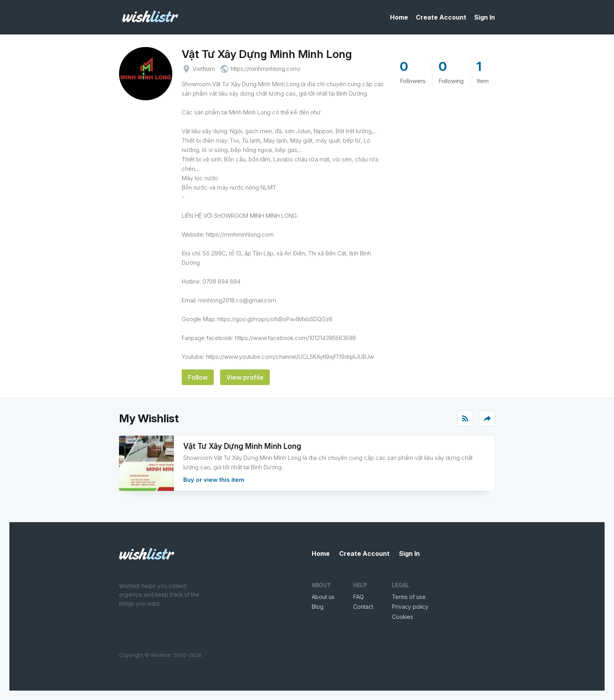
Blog (318, 607)
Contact (363, 607)
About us (323, 597)
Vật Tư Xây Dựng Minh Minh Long (267, 54)
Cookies (403, 617)
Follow (198, 377)
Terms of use (409, 597)
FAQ (358, 597)
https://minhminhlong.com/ (265, 69)
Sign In (485, 17)
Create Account (441, 17)
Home (399, 17)
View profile (245, 377)
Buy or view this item (214, 480)
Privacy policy (410, 607)
